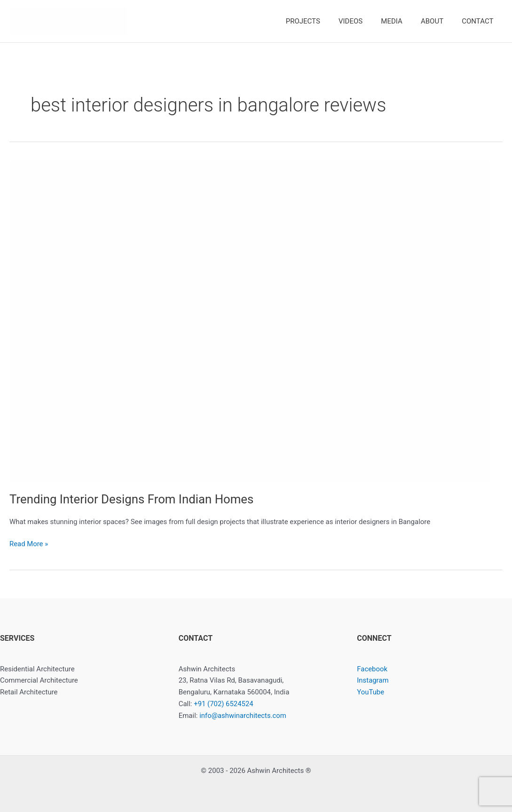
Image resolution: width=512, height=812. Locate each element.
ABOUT (439, 21)
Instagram (373, 680)
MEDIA (402, 21)
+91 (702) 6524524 (224, 704)
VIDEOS (366, 21)
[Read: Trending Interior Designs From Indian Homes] (250, 320)
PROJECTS (322, 21)
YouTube (370, 692)
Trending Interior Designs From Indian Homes (132, 499)
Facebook (372, 669)
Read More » (29, 544)
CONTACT (480, 21)
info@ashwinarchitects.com (243, 716)
